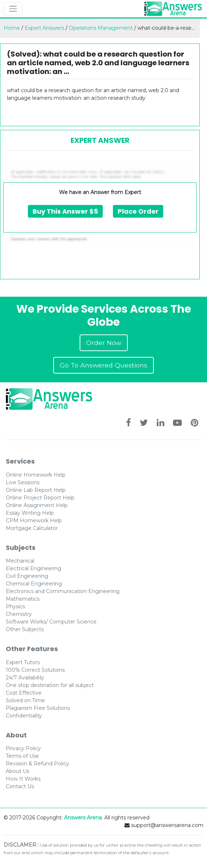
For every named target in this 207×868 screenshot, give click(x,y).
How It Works (23, 779)
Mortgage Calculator (32, 528)
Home (12, 28)
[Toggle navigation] (13, 9)
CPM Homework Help (34, 521)
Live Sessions (23, 482)
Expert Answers (44, 28)
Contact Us (20, 786)
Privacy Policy (23, 748)
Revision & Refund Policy (37, 764)
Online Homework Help (36, 475)
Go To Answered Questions (103, 365)
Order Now (104, 343)
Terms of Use (22, 756)
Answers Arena (83, 818)
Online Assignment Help (37, 505)
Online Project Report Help (40, 498)
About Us (18, 771)
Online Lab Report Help (36, 490)
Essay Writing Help (30, 513)
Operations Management (101, 28)
